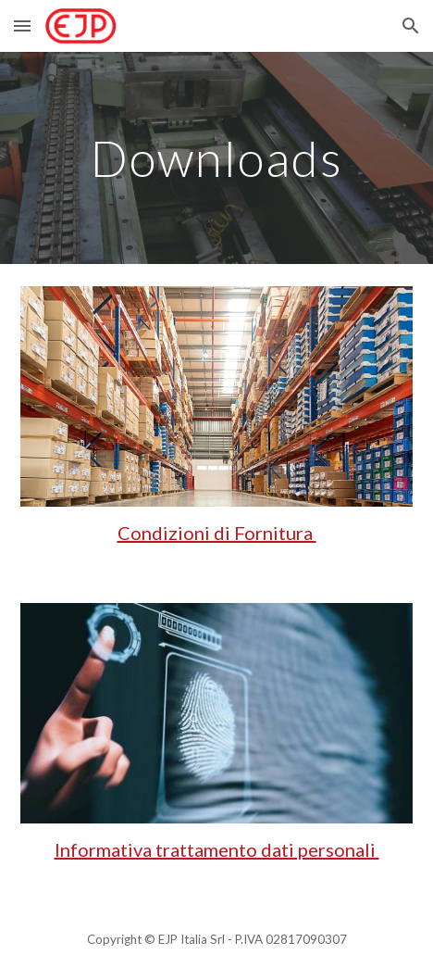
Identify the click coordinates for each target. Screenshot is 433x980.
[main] (216, 158)
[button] (22, 25)
